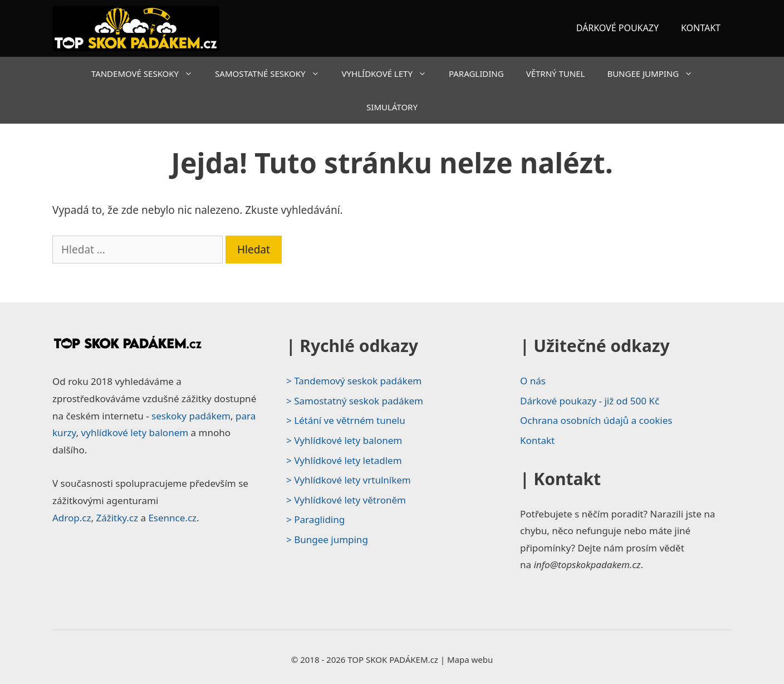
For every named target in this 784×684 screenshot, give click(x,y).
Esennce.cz (172, 518)
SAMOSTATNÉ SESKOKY (273, 74)
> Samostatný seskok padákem (355, 401)
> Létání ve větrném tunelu (346, 420)
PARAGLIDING (476, 74)
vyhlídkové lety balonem (135, 433)
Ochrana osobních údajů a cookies (596, 420)
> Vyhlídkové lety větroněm (346, 500)
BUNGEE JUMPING (655, 74)
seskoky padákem (191, 416)
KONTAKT (701, 28)
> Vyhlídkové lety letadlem (344, 460)
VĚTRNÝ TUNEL (556, 74)
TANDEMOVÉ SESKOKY (148, 74)
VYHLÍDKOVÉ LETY (390, 74)
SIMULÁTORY (392, 107)
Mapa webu (470, 659)
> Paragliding (315, 519)
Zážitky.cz (117, 518)
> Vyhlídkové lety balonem (344, 440)
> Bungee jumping (327, 539)
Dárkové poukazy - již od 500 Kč (590, 401)
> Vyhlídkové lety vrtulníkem (349, 480)
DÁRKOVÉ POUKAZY (618, 28)
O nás (533, 381)
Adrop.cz (72, 518)
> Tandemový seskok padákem (354, 381)
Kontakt (537, 440)
